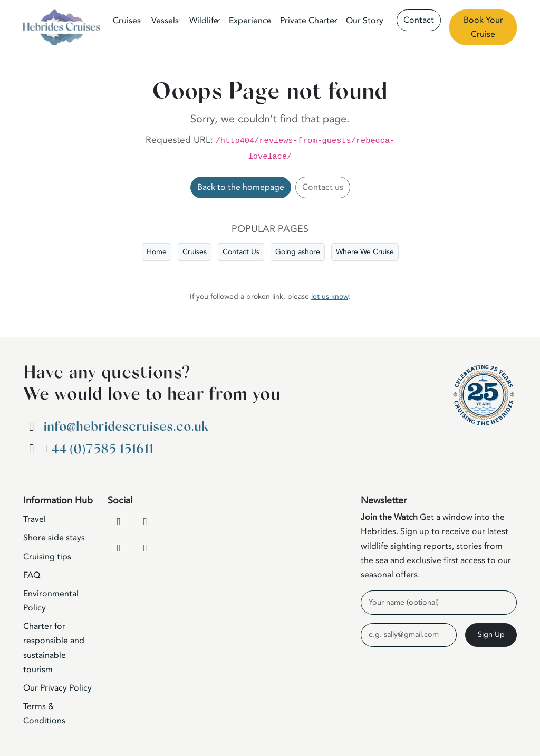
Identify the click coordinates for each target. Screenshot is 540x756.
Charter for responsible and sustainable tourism (54, 648)
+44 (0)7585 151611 (98, 449)
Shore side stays (54, 538)
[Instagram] (119, 548)
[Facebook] (119, 521)
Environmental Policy (51, 601)
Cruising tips (47, 557)
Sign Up (491, 634)
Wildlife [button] (204, 21)
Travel (35, 519)
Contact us (323, 187)
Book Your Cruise (483, 27)
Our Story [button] (365, 21)
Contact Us (241, 252)
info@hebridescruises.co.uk (126, 427)
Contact (419, 20)
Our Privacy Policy (57, 688)
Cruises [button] (127, 21)
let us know (330, 297)
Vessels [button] (165, 21)
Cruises (195, 252)
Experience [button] (250, 21)
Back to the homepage (241, 187)
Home (157, 252)
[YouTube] (145, 521)
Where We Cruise (365, 252)
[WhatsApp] (145, 548)
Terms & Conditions (44, 714)
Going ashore (298, 252)
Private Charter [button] (309, 21)
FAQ (32, 575)
